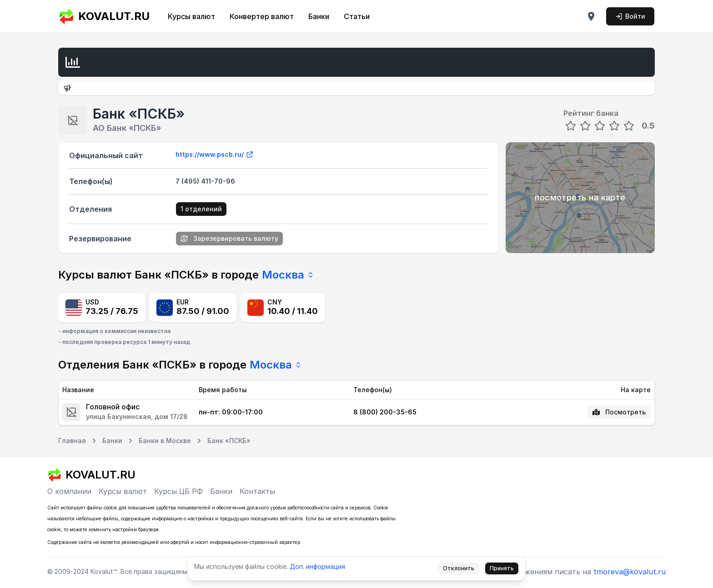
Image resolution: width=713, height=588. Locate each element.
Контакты (257, 491)
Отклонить (459, 568)
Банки (319, 16)
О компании (69, 491)
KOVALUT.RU (104, 16)
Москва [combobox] (288, 275)
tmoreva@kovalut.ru (630, 572)
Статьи (357, 16)
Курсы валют (191, 16)
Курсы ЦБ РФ (178, 491)
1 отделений (201, 209)
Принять (502, 568)
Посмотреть (619, 412)
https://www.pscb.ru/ (215, 154)
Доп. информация (317, 566)
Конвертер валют (262, 16)
